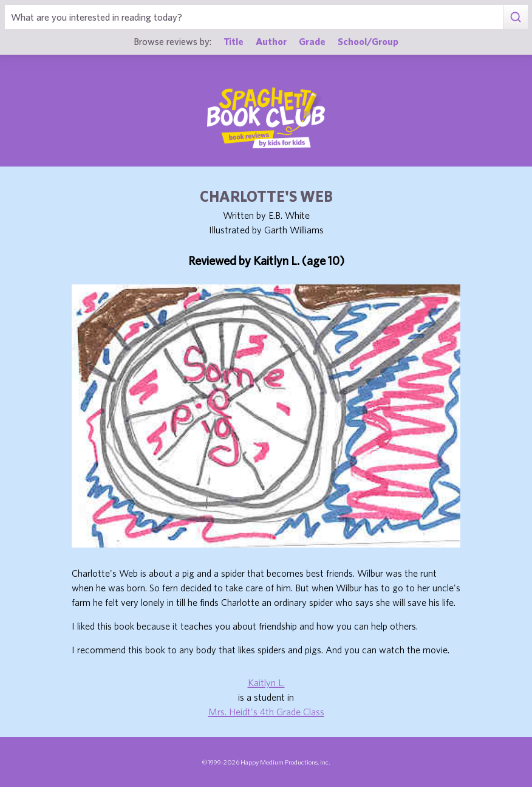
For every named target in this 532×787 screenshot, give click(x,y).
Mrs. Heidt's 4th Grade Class (266, 712)
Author (271, 41)
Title (234, 41)
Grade (312, 41)
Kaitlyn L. (266, 682)
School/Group (368, 41)
